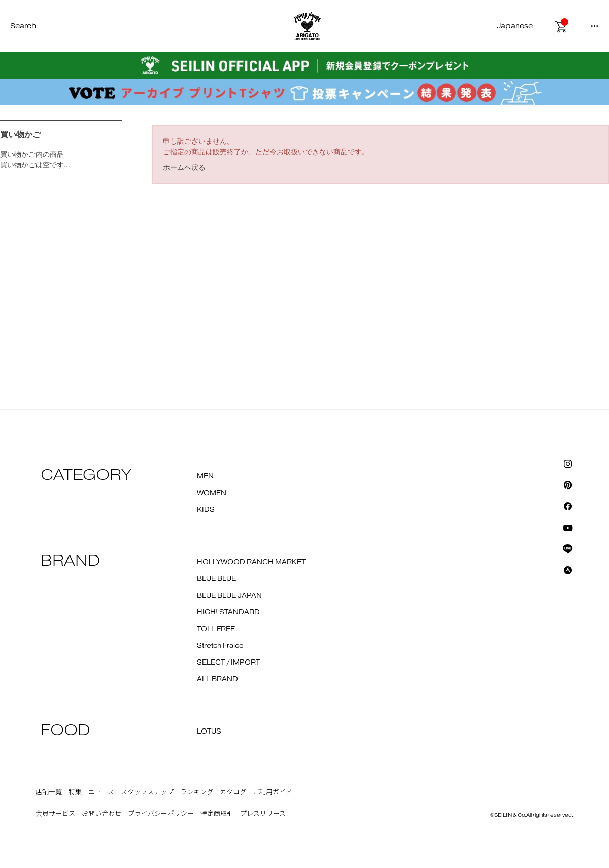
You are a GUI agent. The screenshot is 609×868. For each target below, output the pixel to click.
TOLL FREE (216, 629)
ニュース (101, 792)
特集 (75, 792)
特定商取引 (217, 814)
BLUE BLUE (216, 579)
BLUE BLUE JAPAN (229, 596)
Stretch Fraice (220, 646)
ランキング (197, 792)
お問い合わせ (101, 814)
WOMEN (212, 493)
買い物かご (20, 135)
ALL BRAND (217, 679)
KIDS (206, 510)
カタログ (233, 792)
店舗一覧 (49, 792)
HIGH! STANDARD (228, 612)
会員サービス (55, 814)
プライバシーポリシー (161, 814)
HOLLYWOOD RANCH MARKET (251, 562)
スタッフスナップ (147, 792)
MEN (205, 476)
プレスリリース (263, 814)
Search (23, 26)
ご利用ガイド (273, 792)
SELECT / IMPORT (228, 663)
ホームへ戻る (184, 167)
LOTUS (209, 732)
